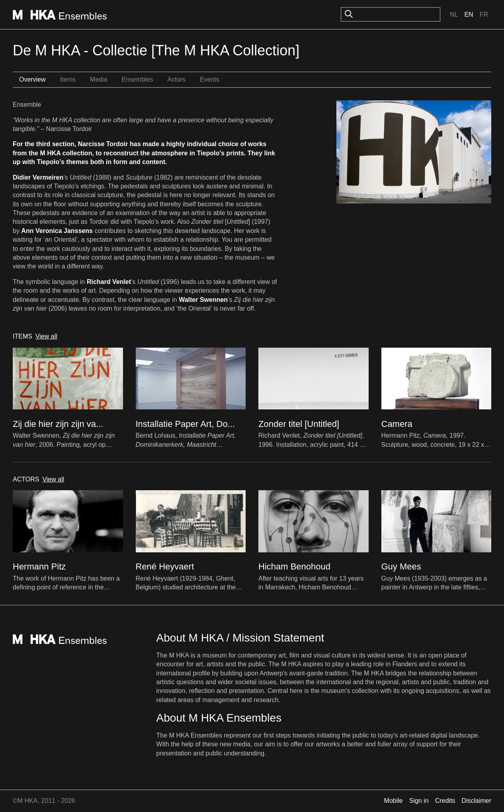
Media (99, 79)
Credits (445, 801)
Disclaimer (476, 801)
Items (68, 79)
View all (46, 336)
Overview (32, 79)
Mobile (394, 801)
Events (210, 79)
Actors (177, 79)
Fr (484, 15)
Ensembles (137, 79)
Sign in (419, 801)
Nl (454, 15)
